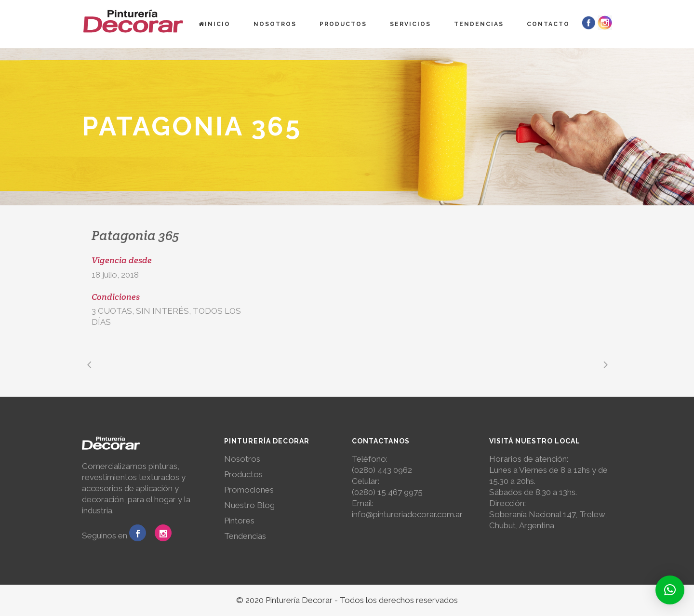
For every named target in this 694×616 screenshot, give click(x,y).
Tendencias (245, 536)
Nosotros (242, 459)
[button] (670, 590)
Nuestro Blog (249, 505)
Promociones (249, 490)
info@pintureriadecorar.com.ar (407, 514)
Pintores (239, 521)
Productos (243, 474)
